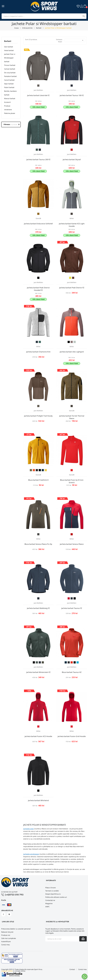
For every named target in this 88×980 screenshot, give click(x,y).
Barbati (8, 41)
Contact (72, 969)
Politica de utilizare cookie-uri (56, 897)
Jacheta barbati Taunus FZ (72, 608)
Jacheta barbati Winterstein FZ (38, 672)
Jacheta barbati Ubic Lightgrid (72, 352)
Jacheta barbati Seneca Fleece (72, 544)
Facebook (3, 914)
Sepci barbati (9, 84)
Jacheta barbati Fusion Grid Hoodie (72, 736)
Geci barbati (9, 47)
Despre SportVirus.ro (53, 894)
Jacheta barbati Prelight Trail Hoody (38, 416)
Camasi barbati (10, 69)
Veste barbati (9, 50)
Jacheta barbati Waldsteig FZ (38, 608)
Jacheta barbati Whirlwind (38, 800)
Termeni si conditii (52, 891)
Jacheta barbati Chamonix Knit (38, 352)
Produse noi (6, 935)
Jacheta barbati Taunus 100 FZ (72, 95)
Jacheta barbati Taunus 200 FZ (38, 159)
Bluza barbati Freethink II (38, 480)
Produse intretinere (8, 108)
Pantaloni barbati (10, 76)
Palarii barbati (9, 87)
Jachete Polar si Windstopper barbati (10, 58)
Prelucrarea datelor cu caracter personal (16, 929)
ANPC (47, 907)
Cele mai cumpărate (9, 938)
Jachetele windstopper (31, 854)
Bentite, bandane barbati (10, 93)
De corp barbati (10, 73)
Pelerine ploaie (10, 113)
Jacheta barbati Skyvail (72, 159)
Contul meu (6, 945)
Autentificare (6, 941)
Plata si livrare (50, 888)
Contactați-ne (50, 900)
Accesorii (7, 102)
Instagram (9, 914)
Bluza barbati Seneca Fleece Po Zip (38, 544)
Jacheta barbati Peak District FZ (72, 288)
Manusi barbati (10, 98)
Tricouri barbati (10, 65)
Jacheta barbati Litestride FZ (38, 95)
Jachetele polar (29, 829)
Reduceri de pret (7, 932)
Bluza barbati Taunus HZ (72, 672)
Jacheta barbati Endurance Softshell (38, 224)
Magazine (49, 903)
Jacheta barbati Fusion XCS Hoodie (38, 736)
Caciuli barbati (9, 80)
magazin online (7, 971)
